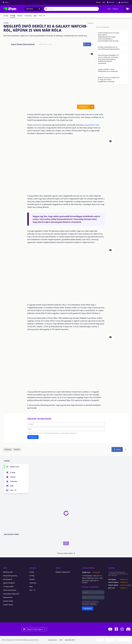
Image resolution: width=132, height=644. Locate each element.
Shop (109, 9)
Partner (98, 2)
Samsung (37, 125)
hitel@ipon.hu (124, 580)
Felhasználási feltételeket (51, 433)
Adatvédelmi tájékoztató (11, 594)
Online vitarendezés (10, 590)
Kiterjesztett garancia (10, 576)
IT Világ (32, 576)
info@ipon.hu (124, 588)
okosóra (65, 397)
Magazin (115, 9)
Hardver (20, 16)
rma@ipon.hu (124, 582)
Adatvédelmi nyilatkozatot (69, 433)
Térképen (96, 572)
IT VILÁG (6, 23)
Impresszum (53, 640)
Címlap (6, 16)
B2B (104, 2)
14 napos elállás (8, 587)
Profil (58, 568)
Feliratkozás (33, 437)
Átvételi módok (8, 601)
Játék (35, 16)
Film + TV (42, 16)
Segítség (112, 568)
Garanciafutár (8, 579)
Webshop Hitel (8, 572)
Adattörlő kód (8, 597)
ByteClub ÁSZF (70, 640)
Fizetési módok (8, 605)
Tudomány (28, 16)
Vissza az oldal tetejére (66, 553)
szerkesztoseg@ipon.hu (125, 585)
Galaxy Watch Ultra (92, 125)
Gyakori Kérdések (9, 583)
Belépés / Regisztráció (63, 572)
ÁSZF (61, 640)
